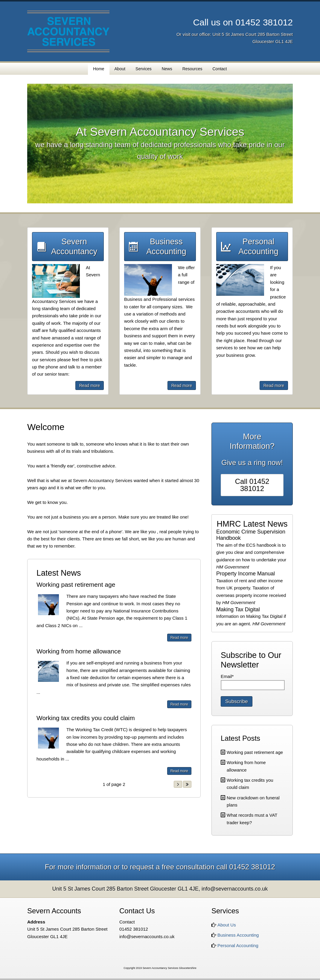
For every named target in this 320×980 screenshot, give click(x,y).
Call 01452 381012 (252, 485)
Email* (227, 676)
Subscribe (237, 701)
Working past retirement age (76, 585)
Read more (90, 385)
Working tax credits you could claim (86, 718)
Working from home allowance (79, 651)
